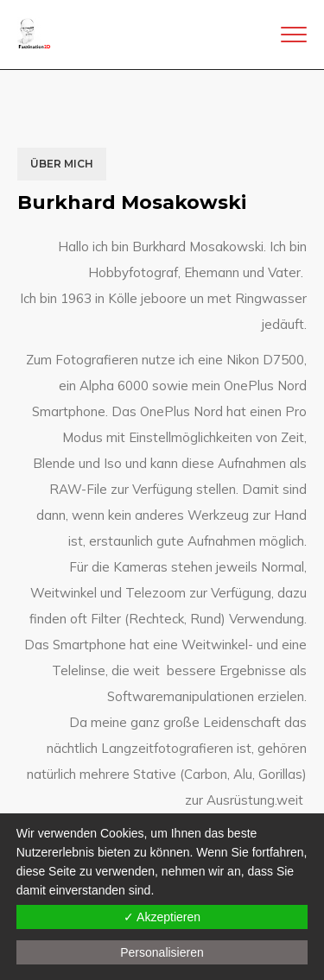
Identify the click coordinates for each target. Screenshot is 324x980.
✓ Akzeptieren (162, 917)
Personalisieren (162, 952)
